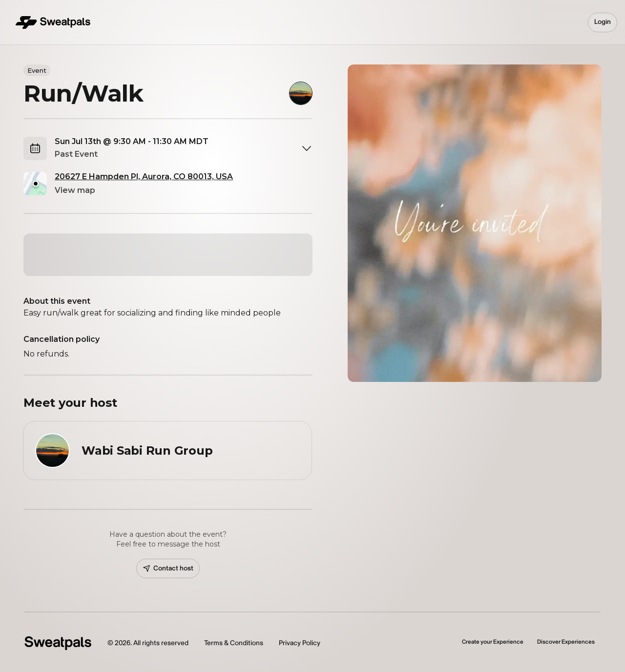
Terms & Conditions (234, 643)
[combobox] (184, 148)
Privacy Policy (300, 643)
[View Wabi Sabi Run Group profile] (167, 451)
